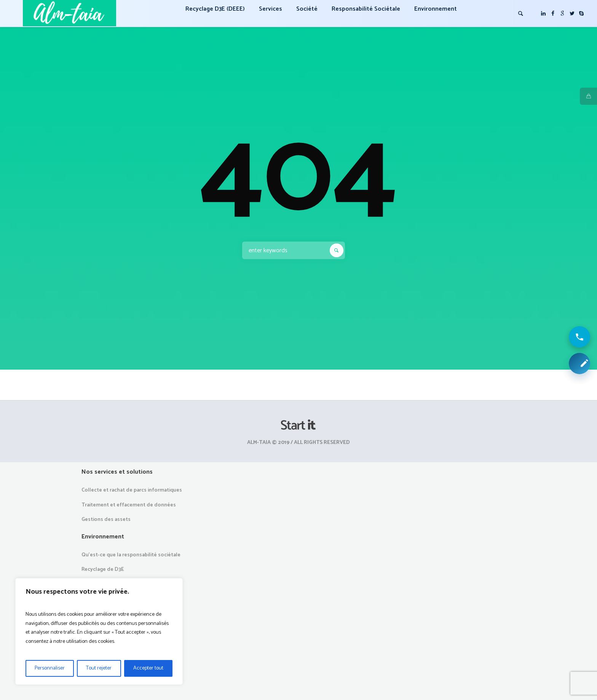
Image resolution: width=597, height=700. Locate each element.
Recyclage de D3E (103, 569)
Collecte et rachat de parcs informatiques (132, 490)
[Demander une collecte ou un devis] (579, 364)
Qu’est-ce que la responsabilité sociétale (131, 555)
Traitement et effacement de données (129, 505)
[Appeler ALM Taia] (579, 337)
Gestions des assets (106, 520)
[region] (99, 631)
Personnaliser (50, 668)
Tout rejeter (99, 668)
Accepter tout (148, 668)
